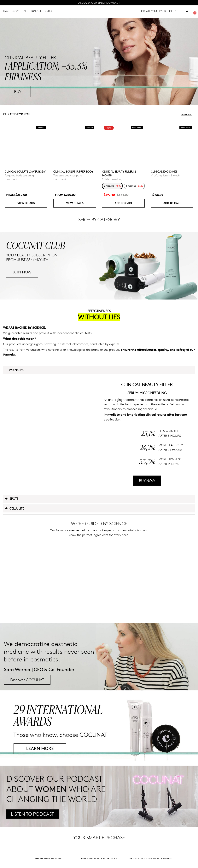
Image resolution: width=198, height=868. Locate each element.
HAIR (25, 12)
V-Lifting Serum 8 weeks (166, 175)
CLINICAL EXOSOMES (164, 171)
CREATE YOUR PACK (154, 12)
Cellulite (15, 561)
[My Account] (187, 12)
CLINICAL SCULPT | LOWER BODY (25, 171)
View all (188, 114)
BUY (18, 92)
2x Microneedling (112, 179)
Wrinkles (14, 422)
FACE (6, 12)
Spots (12, 551)
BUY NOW (147, 533)
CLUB (173, 12)
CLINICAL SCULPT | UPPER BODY (73, 171)
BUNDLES (36, 12)
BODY (15, 12)
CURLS (49, 12)
